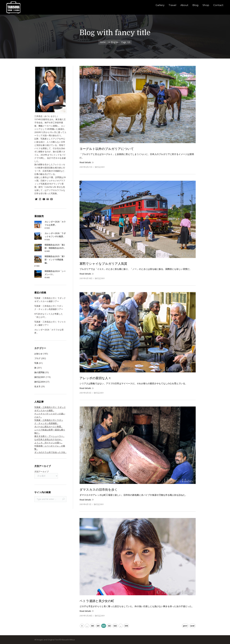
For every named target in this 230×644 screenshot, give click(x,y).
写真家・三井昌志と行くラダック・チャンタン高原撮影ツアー (49, 308)
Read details (85, 162)
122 (115, 626)
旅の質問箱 (39, 372)
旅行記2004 (40, 382)
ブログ (37, 358)
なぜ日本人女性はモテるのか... (48, 439)
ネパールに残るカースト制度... (48, 426)
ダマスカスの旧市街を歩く (99, 490)
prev (185, 626)
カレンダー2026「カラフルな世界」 (49, 331)
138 (126, 626)
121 (109, 626)
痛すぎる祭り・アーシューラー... (49, 436)
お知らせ (38, 354)
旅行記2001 (100, 167)
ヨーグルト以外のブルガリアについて (107, 149)
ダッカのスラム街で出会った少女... (50, 452)
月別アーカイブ (42, 472)
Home (103, 42)
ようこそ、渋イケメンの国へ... (48, 443)
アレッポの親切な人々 (95, 378)
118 (92, 626)
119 (98, 626)
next (192, 626)
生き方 (37, 386)
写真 (36, 363)
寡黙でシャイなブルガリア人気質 (103, 264)
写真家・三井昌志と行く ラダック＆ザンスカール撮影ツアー (50, 300)
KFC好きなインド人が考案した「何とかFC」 (49, 315)
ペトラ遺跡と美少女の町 (97, 601)
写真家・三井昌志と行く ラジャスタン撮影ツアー (50, 323)
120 (104, 626)
